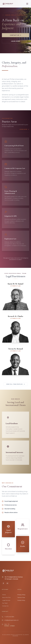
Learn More (16, 41)
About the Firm (6, 598)
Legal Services (6, 600)
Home (4, 595)
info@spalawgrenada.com (12, 620)
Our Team (5, 603)
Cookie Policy (21, 600)
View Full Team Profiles (16, 384)
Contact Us (15, 35)
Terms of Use (21, 598)
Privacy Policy (21, 595)
